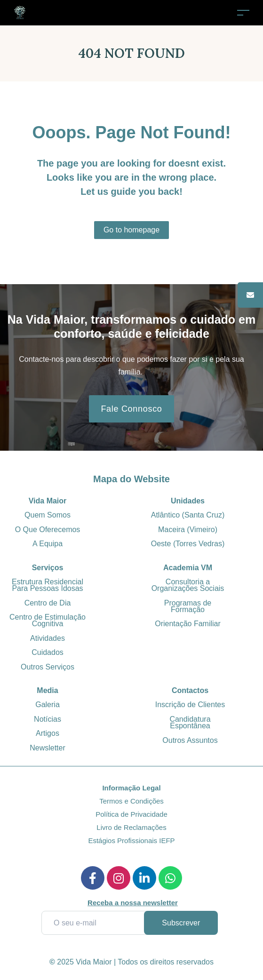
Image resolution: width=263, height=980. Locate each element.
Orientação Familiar (188, 624)
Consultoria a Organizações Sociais (188, 585)
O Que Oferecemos (48, 530)
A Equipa (48, 544)
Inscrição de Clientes (190, 705)
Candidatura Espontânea (190, 722)
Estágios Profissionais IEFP (131, 841)
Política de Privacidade (131, 814)
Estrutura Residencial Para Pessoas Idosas (48, 585)
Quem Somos (48, 515)
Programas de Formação (188, 606)
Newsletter (48, 748)
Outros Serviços (48, 667)
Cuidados (48, 652)
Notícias (48, 719)
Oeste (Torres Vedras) (188, 544)
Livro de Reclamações (131, 827)
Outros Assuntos (190, 740)
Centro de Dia (48, 603)
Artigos (48, 733)
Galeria (48, 705)
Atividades (48, 638)
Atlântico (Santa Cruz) (188, 515)
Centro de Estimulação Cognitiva (48, 620)
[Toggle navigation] (243, 12)
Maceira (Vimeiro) (188, 530)
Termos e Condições (131, 801)
